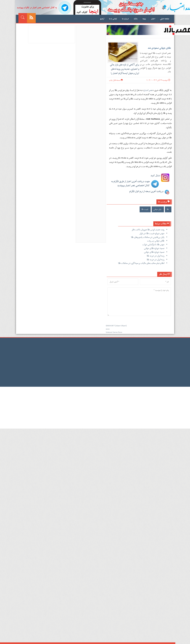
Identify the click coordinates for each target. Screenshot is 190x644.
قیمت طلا (145, 209)
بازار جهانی (157, 209)
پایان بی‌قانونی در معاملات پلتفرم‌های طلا (148, 237)
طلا (168, 209)
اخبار (153, 19)
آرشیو (102, 19)
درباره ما (125, 19)
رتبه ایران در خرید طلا (156, 256)
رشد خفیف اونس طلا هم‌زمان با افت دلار (148, 230)
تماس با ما (113, 19)
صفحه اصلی (165, 19)
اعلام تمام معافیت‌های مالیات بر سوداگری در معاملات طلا (141, 263)
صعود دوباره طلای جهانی (154, 248)
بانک (136, 19)
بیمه (144, 19)
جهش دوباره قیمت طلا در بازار (152, 233)
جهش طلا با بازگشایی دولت (153, 245)
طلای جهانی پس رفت (156, 241)
